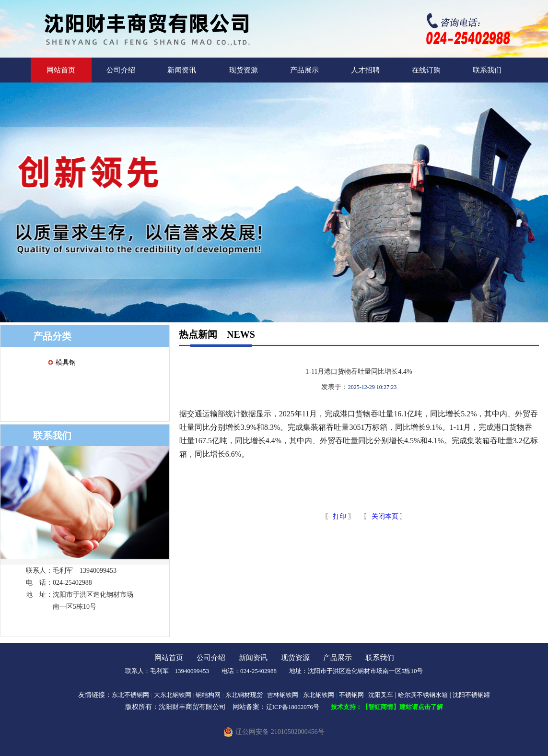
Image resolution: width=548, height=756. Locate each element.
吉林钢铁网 (283, 695)
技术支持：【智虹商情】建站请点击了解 (387, 707)
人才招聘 (365, 70)
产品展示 (304, 70)
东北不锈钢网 (130, 695)
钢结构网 (208, 695)
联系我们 (487, 70)
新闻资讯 (182, 70)
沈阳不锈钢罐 (471, 695)
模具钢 (66, 362)
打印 (339, 516)
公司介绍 (121, 70)
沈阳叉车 (381, 695)
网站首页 (61, 70)
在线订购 (426, 70)
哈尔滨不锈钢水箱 (423, 695)
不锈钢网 (351, 695)
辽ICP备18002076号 (293, 707)
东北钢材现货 (244, 695)
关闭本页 (385, 516)
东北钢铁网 (319, 695)
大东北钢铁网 (173, 695)
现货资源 (244, 70)
